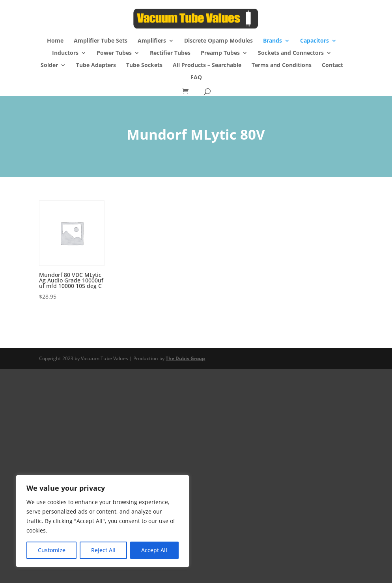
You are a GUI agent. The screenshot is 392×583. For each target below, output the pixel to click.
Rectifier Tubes (170, 53)
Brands (273, 41)
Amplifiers (152, 41)
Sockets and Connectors (291, 53)
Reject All (103, 550)
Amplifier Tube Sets (101, 41)
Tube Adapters (96, 65)
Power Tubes (114, 53)
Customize (52, 550)
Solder (49, 65)
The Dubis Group (185, 358)
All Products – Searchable (207, 65)
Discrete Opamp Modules (218, 41)
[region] (103, 521)
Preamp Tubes (220, 53)
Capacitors (315, 41)
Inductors (65, 53)
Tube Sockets (144, 65)
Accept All (154, 550)
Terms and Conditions (282, 65)
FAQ (196, 78)
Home (55, 41)
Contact (332, 65)
